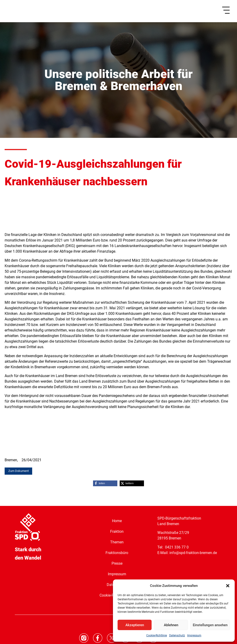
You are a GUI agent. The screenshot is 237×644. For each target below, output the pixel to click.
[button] (228, 586)
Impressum (194, 635)
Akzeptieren (135, 625)
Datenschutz (177, 635)
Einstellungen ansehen (210, 625)
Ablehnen (171, 625)
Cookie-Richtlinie (157, 635)
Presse (117, 563)
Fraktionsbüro (117, 553)
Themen (117, 542)
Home (117, 521)
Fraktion (117, 531)
